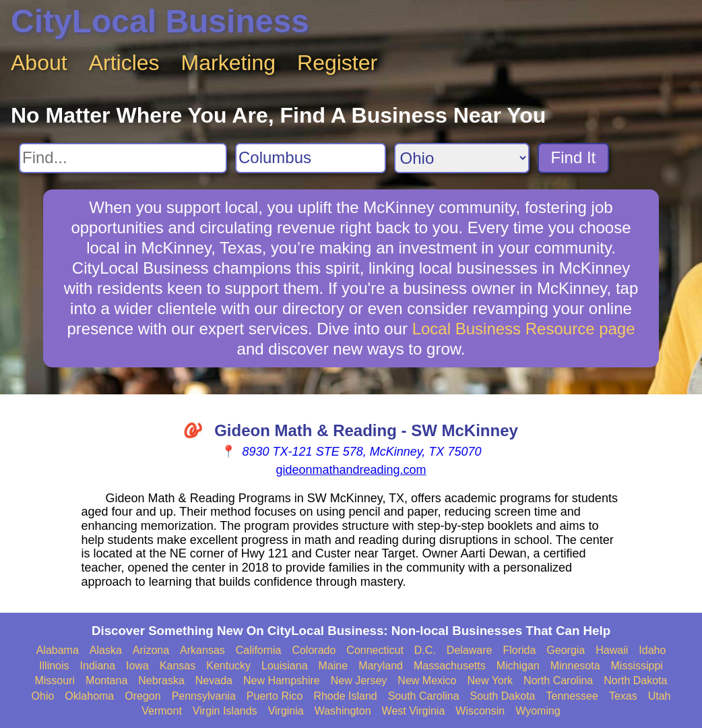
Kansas (178, 666)
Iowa (137, 666)
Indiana (98, 666)
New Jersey (359, 680)
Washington (343, 711)
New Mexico (427, 680)
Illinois (54, 666)
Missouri (55, 680)
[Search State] (462, 158)
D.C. (425, 650)
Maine (333, 666)
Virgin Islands (225, 711)
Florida (519, 650)
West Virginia (414, 711)
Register (337, 63)
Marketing (229, 63)
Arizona (151, 650)
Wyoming (538, 711)
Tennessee (572, 696)
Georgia (566, 650)
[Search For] (123, 158)
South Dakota (503, 696)
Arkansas (202, 650)
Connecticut (375, 650)
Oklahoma (89, 696)
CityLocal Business (160, 21)
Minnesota (575, 666)
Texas (623, 696)
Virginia (286, 711)
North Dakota (635, 680)
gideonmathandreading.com (351, 470)
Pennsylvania (204, 696)
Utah (660, 696)
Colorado (314, 650)
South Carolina (424, 696)
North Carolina (558, 680)
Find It (574, 157)
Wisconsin (480, 711)
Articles (124, 63)
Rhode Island (345, 696)
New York (490, 680)
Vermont (162, 711)
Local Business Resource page (524, 329)
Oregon (142, 696)
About (39, 63)
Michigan (518, 666)
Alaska (106, 650)
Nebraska (161, 680)
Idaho (652, 650)
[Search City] (311, 158)
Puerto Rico (275, 696)
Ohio (43, 696)
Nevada (214, 680)
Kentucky (228, 666)
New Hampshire (282, 680)
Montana (106, 680)
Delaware (470, 650)
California (259, 650)
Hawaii (612, 650)
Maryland (381, 666)
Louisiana (285, 666)
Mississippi (637, 666)
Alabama (58, 650)
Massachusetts (450, 666)
